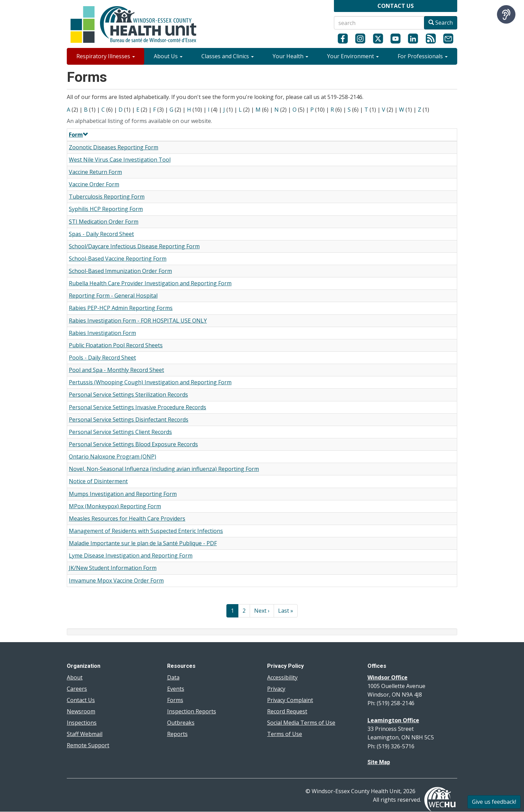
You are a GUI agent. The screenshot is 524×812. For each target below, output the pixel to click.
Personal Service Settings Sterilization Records (128, 395)
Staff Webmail (85, 734)
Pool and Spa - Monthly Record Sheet (116, 370)
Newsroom (81, 711)
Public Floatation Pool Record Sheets (116, 345)
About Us (168, 56)
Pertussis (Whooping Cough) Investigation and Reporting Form (150, 382)
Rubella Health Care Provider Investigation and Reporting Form (150, 283)
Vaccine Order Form (94, 184)
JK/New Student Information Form (113, 568)
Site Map (379, 762)
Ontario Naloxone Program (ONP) (113, 457)
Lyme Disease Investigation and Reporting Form (131, 555)
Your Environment (353, 56)
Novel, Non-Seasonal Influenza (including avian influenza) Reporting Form (164, 469)
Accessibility (282, 677)
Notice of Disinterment (98, 481)
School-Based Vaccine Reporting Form (118, 259)
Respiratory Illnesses (106, 56)
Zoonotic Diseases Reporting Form (114, 147)
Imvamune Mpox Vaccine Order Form (116, 580)
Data (173, 677)
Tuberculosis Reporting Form (107, 197)
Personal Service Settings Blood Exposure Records (133, 444)
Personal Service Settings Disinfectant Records (129, 420)
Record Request (287, 711)
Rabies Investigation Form (102, 333)
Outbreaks (181, 723)
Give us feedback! (494, 802)
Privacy (276, 689)
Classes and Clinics (228, 56)
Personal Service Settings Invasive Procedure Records (138, 407)
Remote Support (88, 745)
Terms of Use (285, 734)
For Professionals (423, 56)
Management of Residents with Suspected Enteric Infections (146, 531)
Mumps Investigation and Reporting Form (123, 494)
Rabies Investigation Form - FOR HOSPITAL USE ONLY (138, 321)
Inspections (82, 723)
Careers (77, 689)
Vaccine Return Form (95, 172)
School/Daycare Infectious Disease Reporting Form (134, 246)
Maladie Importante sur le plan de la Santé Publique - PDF (143, 543)
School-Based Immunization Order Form (120, 271)
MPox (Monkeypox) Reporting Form (115, 506)
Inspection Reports (192, 711)
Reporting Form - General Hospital (113, 296)
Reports (177, 734)
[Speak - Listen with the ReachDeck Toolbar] (506, 14)
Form (79, 135)
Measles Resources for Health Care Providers (127, 519)
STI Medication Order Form (104, 222)
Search (441, 23)
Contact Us (81, 700)
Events (176, 689)
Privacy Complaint (290, 700)
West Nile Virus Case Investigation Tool (120, 160)
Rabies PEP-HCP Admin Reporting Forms (121, 308)
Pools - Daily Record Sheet (102, 358)
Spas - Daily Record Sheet (101, 234)
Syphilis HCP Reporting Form (106, 209)
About (75, 677)
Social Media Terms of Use (301, 723)
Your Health (290, 56)
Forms (175, 700)
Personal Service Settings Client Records (120, 432)
